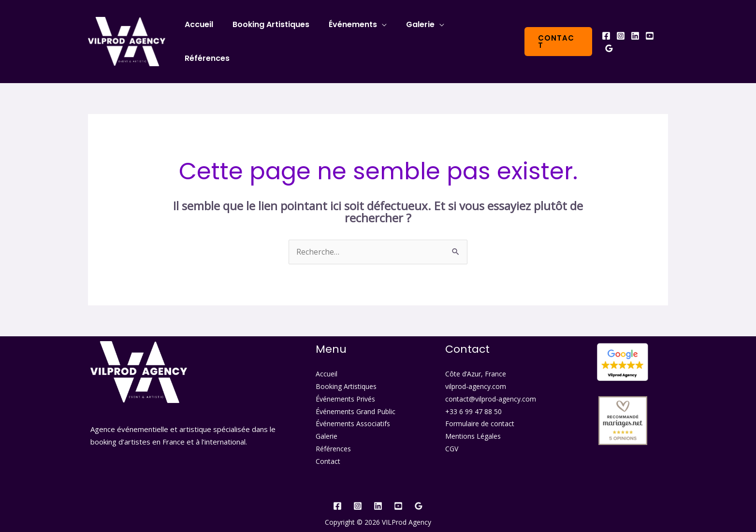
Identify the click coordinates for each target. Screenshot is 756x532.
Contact (328, 442)
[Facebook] (606, 33)
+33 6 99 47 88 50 (473, 393)
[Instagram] (620, 33)
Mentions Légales (473, 418)
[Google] (664, 33)
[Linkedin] (635, 33)
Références (483, 32)
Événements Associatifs (353, 406)
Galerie (421, 32)
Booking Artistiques (280, 32)
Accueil (211, 32)
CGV (452, 430)
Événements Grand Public (356, 393)
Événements (358, 32)
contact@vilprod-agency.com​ (491, 381)
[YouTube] (649, 33)
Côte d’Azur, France (476, 356)
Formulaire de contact (480, 406)
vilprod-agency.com (476, 368)
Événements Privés (345, 381)
